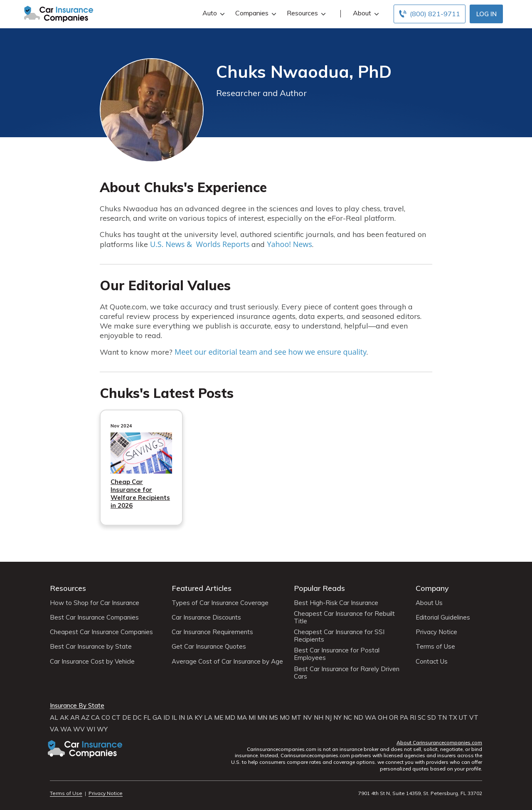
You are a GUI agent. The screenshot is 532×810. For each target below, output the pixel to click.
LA (208, 718)
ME (219, 718)
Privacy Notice (436, 632)
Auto (213, 13)
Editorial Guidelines (443, 617)
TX (453, 718)
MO (285, 718)
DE (127, 718)
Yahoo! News (289, 244)
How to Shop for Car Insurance (95, 603)
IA (190, 718)
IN (182, 718)
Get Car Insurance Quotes (209, 647)
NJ (328, 718)
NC (348, 718)
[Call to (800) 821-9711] (430, 14)
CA (95, 718)
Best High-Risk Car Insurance (336, 603)
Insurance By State (77, 706)
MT (296, 718)
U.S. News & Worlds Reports (200, 244)
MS (273, 718)
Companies (255, 13)
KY (198, 718)
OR (394, 718)
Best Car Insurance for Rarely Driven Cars (347, 673)
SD (432, 718)
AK (64, 718)
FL (147, 718)
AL (54, 718)
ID (167, 718)
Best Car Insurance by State (91, 647)
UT (463, 718)
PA (404, 718)
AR (75, 718)
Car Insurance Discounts (206, 617)
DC (137, 718)
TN (442, 718)
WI (91, 729)
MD (230, 718)
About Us (429, 603)
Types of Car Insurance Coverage (220, 603)
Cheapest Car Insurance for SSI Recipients (339, 636)
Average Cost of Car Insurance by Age (227, 662)
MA (242, 718)
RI (413, 718)
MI (252, 718)
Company (432, 588)
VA (54, 729)
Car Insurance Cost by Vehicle (92, 662)
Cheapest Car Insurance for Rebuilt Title (344, 617)
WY (102, 729)
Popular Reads (319, 588)
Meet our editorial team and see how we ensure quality (271, 352)
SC (422, 718)
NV (308, 718)
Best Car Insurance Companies (94, 617)
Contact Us (432, 662)
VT (474, 718)
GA (157, 718)
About (365, 13)
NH (319, 718)
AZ (85, 718)
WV (79, 729)
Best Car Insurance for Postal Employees (337, 654)
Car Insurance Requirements (212, 632)
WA (371, 718)
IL (174, 718)
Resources (305, 13)
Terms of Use (435, 647)
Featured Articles (202, 588)
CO (106, 718)
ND (358, 718)
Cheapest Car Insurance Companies (101, 632)
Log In (486, 14)
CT (116, 718)
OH (383, 718)
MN (262, 718)
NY (337, 718)
